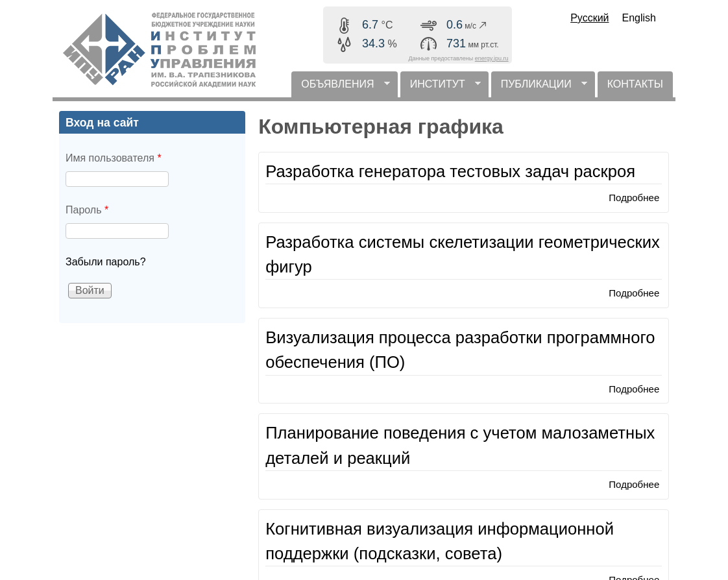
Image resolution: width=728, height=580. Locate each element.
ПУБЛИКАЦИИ (539, 88)
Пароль (87, 210)
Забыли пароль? (106, 262)
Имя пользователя (114, 158)
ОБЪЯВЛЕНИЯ (340, 88)
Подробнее (634, 198)
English (639, 18)
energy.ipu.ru (492, 58)
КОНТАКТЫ (635, 84)
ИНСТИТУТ (441, 88)
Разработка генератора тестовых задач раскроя (450, 171)
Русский (589, 18)
